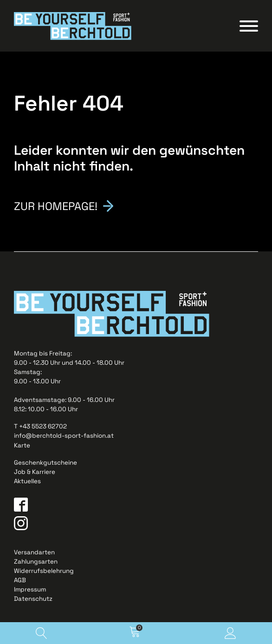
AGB (20, 582)
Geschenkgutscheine (45, 463)
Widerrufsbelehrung (44, 572)
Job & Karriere (35, 473)
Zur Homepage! (58, 207)
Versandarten (34, 553)
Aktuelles (27, 482)
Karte (22, 446)
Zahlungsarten (36, 562)
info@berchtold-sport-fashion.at (64, 437)
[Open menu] (249, 26)
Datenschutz (33, 600)
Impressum (30, 591)
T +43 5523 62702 (40, 428)
